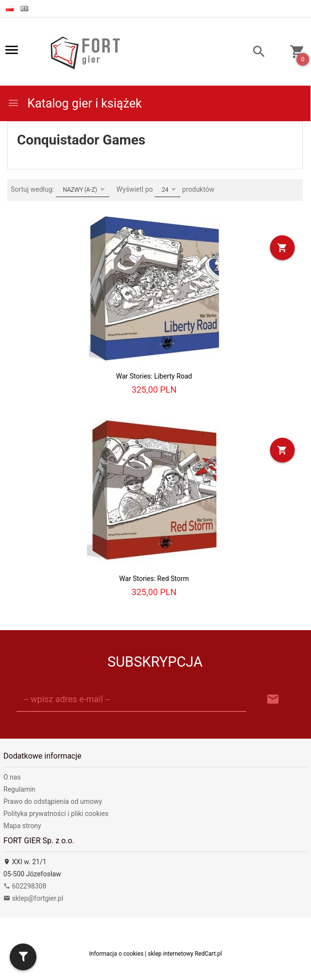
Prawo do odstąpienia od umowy (53, 801)
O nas (12, 777)
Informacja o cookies (116, 954)
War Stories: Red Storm (154, 579)
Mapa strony (22, 826)
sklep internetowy (171, 954)
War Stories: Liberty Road (154, 376)
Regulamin (19, 789)
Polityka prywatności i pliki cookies (56, 814)
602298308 (25, 886)
